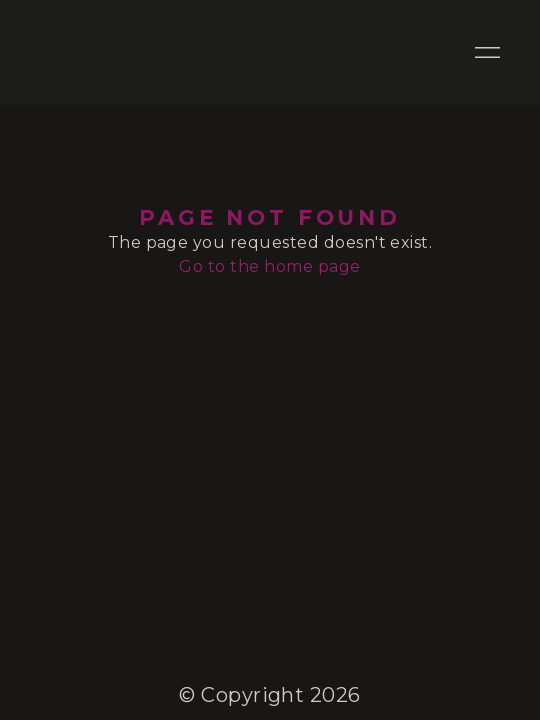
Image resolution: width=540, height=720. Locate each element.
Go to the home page (269, 266)
